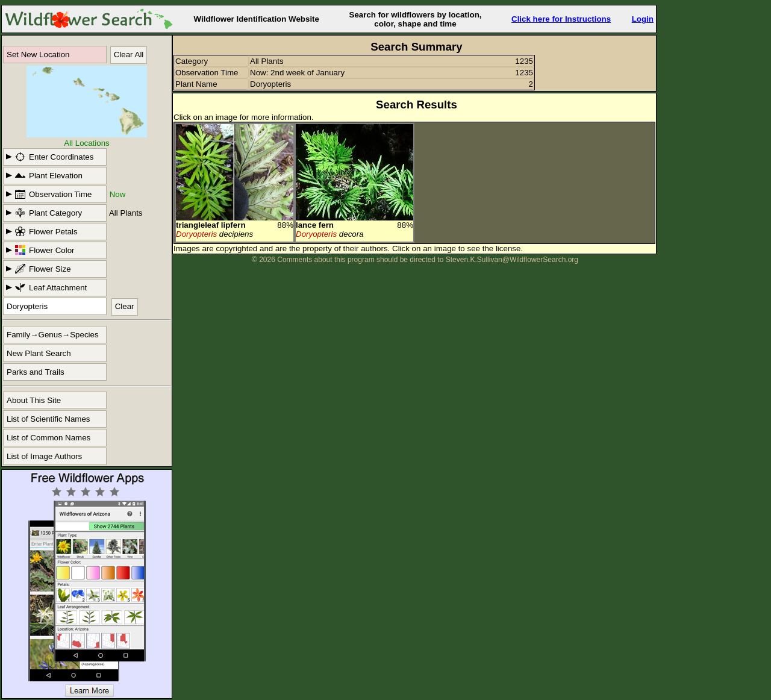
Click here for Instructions (561, 19)
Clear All (129, 55)
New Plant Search (39, 353)
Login (643, 19)
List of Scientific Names (48, 419)
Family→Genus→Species (53, 335)
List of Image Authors (44, 456)
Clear (125, 306)
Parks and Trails (36, 372)
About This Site (34, 400)
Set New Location (38, 55)
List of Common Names (48, 438)
